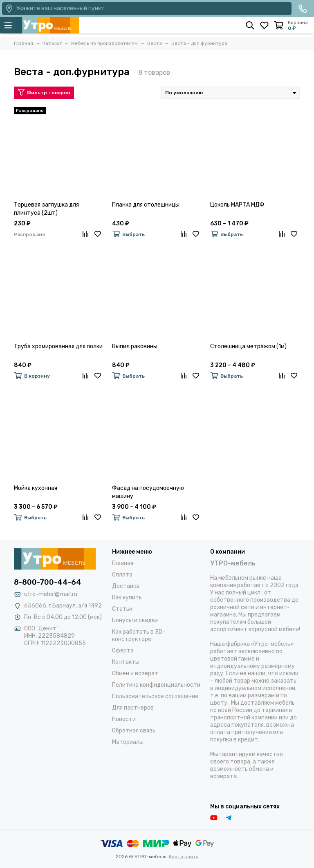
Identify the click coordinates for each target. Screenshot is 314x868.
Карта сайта (184, 857)
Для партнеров (133, 708)
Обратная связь (134, 731)
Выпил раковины (135, 346)
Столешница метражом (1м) (248, 346)
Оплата (122, 575)
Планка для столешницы (146, 205)
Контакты (126, 662)
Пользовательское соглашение (155, 696)
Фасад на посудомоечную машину (148, 492)
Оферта (123, 651)
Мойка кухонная (36, 488)
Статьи (122, 609)
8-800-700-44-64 (48, 582)
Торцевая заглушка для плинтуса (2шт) (46, 209)
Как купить (127, 598)
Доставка (126, 586)
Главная (123, 563)
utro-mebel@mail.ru (51, 594)
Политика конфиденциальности (156, 685)
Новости (124, 719)
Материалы (128, 742)
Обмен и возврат (135, 673)
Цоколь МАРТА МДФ (237, 205)
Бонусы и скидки (135, 620)
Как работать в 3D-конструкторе (139, 635)
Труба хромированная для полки (58, 346)
